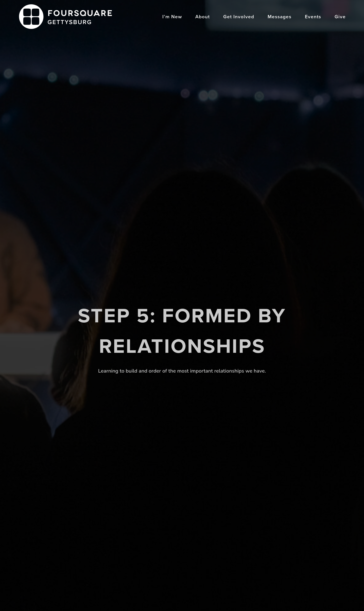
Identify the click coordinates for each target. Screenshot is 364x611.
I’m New (172, 17)
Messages (280, 17)
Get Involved (239, 17)
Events (313, 17)
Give (340, 17)
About (203, 17)
